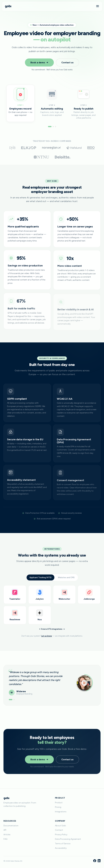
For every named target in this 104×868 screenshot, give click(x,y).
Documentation (11, 826)
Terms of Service (63, 844)
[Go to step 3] (56, 127)
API (5, 830)
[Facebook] (95, 861)
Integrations (61, 812)
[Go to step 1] (50, 127)
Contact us (67, 62)
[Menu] (97, 6)
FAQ (5, 839)
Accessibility (61, 848)
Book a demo (39, 62)
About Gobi (60, 826)
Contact (59, 830)
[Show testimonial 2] (14, 703)
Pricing (58, 807)
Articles (7, 835)
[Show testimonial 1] (11, 703)
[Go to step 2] (53, 127)
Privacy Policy (61, 835)
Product (59, 803)
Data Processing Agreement (68, 839)
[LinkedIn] (99, 861)
